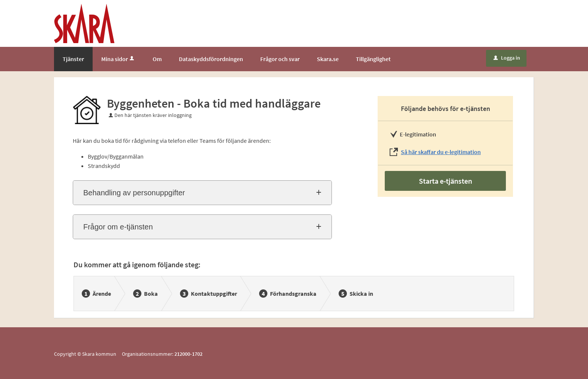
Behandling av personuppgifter (134, 193)
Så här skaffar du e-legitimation (441, 152)
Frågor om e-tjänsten (118, 227)
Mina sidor (118, 59)
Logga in (507, 58)
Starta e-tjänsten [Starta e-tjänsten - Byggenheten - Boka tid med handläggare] (445, 181)
